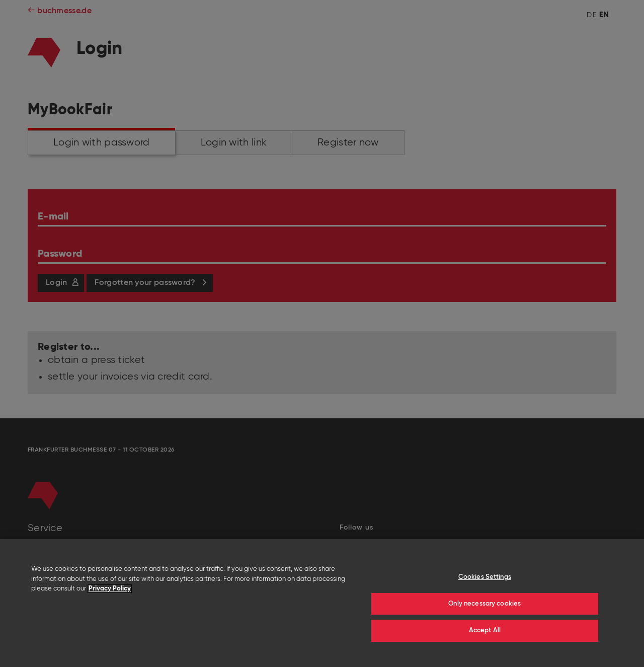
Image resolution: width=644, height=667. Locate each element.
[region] (322, 603)
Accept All (485, 631)
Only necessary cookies (485, 604)
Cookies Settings (485, 577)
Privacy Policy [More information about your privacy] (110, 589)
